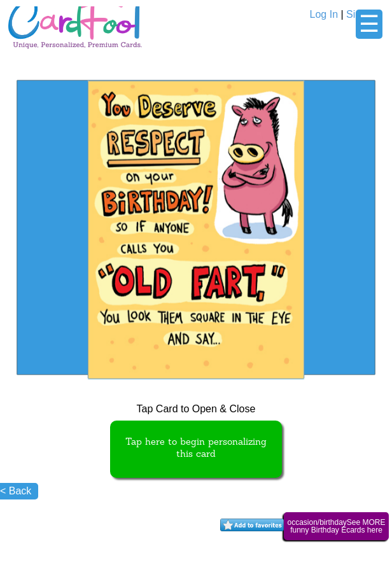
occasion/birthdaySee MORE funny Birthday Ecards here (336, 526)
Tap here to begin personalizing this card (196, 449)
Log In (324, 14)
